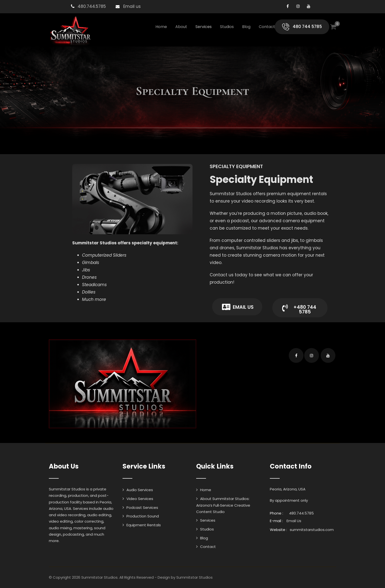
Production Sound (143, 516)
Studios (227, 27)
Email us (132, 6)
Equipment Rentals (144, 525)
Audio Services (140, 490)
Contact (267, 27)
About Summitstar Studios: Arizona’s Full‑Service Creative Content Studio (223, 505)
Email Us (294, 521)
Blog (246, 27)
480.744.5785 (92, 6)
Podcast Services (142, 507)
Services (204, 27)
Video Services (140, 499)
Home (161, 27)
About (181, 27)
